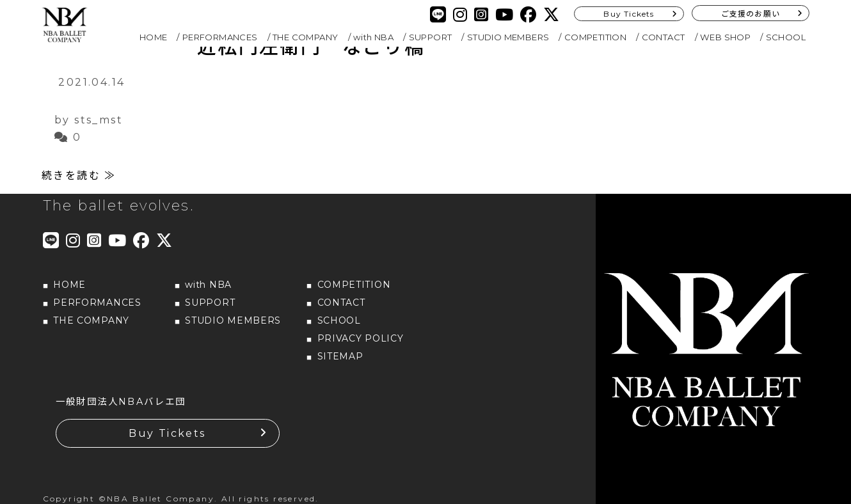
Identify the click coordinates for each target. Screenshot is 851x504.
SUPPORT (431, 37)
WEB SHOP (725, 37)
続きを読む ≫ (79, 175)
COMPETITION (595, 37)
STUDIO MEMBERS (508, 37)
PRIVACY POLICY (361, 338)
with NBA (373, 37)
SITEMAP (340, 356)
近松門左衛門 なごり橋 (311, 47)
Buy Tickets (629, 14)
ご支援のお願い (751, 14)
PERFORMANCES (220, 37)
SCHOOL (786, 37)
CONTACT (664, 37)
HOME (154, 37)
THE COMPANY (305, 37)
